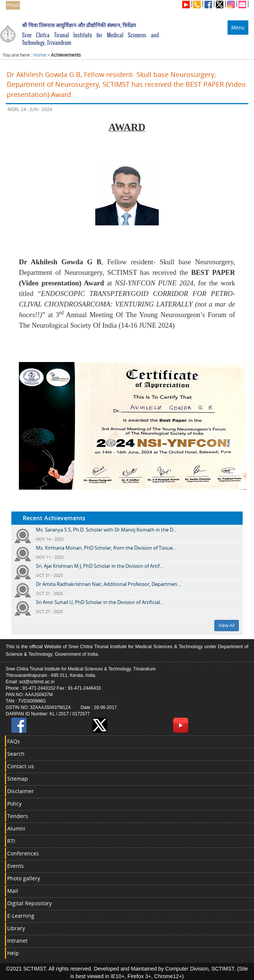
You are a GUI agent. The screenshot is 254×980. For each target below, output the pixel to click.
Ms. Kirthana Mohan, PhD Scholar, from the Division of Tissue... (106, 548)
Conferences (23, 853)
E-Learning (21, 916)
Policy (14, 804)
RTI (11, 841)
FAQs (14, 741)
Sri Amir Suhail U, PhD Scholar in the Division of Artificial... (100, 602)
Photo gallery (24, 878)
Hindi (13, 5)
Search (16, 754)
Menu (238, 28)
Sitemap (18, 779)
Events (15, 866)
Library (16, 928)
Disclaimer (21, 791)
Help (13, 953)
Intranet (17, 941)
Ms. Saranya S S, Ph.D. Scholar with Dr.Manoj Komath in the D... (106, 530)
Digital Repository (29, 903)
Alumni (16, 828)
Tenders (18, 816)
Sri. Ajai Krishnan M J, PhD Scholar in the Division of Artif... (99, 566)
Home (40, 55)
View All (227, 625)
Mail (13, 891)
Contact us (21, 766)
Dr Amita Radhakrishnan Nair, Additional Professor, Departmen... (108, 584)
